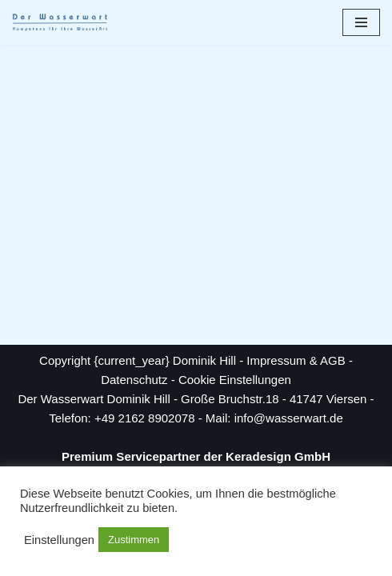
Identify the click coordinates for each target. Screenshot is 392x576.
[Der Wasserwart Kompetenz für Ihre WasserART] (60, 22)
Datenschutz (134, 380)
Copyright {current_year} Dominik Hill (138, 360)
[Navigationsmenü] (361, 22)
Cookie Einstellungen (235, 380)
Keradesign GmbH (278, 456)
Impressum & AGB (296, 360)
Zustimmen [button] (134, 540)
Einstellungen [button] (59, 540)
